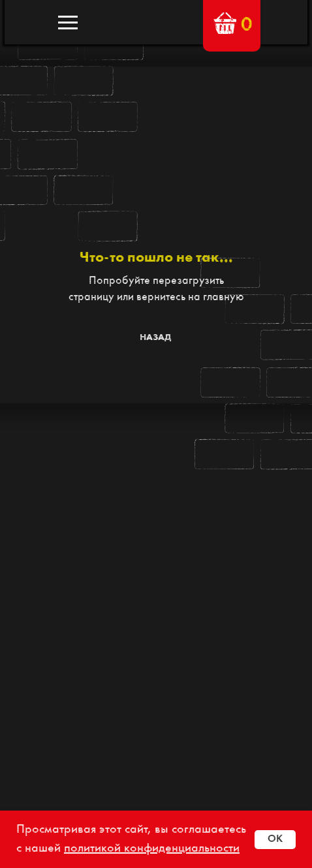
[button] (225, 23)
